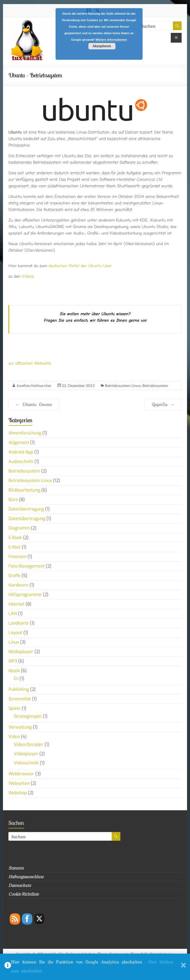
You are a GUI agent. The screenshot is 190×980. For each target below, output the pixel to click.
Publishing (19, 689)
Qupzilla (163, 405)
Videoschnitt (26, 763)
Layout (15, 633)
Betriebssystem (155, 385)
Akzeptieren (102, 46)
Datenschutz (20, 885)
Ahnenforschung (25, 433)
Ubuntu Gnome (34, 405)
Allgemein (19, 442)
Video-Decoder (29, 744)
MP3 (13, 661)
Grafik (14, 576)
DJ (16, 678)
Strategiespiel (28, 716)
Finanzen (17, 557)
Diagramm (19, 528)
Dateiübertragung (26, 509)
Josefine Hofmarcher (34, 385)
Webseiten (19, 783)
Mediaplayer (21, 652)
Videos (28, 276)
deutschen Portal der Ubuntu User (80, 266)
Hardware (18, 585)
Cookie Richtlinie (24, 894)
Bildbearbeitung (24, 490)
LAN (13, 614)
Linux (14, 642)
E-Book (15, 538)
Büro (13, 500)
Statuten (16, 868)
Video (14, 737)
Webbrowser (21, 774)
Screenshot (20, 699)
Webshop (18, 793)
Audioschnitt (21, 461)
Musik (14, 671)
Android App (21, 452)
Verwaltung (20, 727)
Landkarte (19, 623)
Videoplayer (26, 754)
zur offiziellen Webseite (30, 363)
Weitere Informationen (111, 40)
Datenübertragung (27, 519)
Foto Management (27, 566)
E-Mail (15, 547)
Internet (16, 604)
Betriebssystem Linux (123, 385)
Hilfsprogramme (25, 595)
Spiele (15, 708)
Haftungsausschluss (26, 877)
